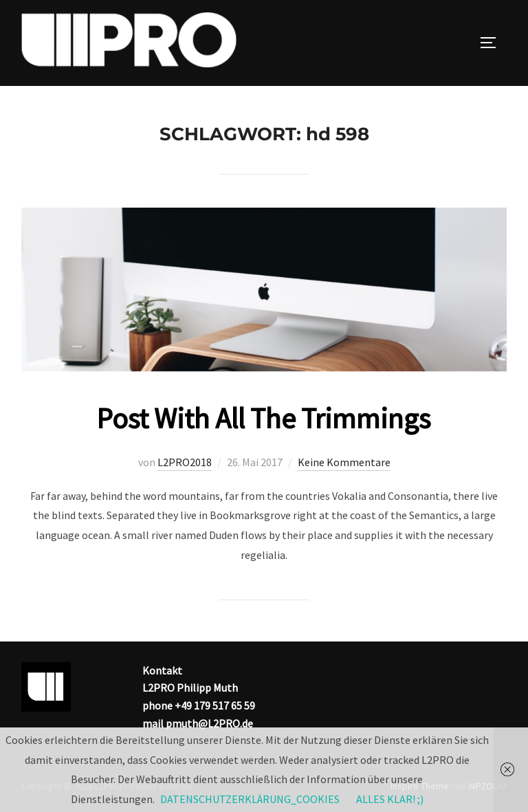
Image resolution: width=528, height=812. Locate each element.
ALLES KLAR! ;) (390, 799)
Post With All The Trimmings (263, 418)
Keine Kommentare (344, 462)
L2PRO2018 (185, 462)
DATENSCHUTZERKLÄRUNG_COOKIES (250, 799)
